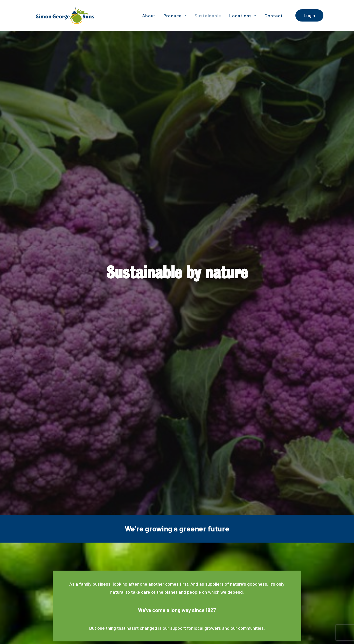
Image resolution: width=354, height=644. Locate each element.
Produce (175, 16)
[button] (235, 596)
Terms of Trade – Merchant (272, 631)
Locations (243, 16)
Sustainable (208, 16)
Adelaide (38, 595)
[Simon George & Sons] (60, 15)
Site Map (316, 624)
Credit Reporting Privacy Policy (279, 624)
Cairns (103, 595)
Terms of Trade (311, 631)
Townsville (207, 595)
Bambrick (58, 631)
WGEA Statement (82, 631)
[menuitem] (149, 15)
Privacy (244, 624)
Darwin (137, 595)
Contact (273, 16)
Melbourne (174, 595)
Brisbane (72, 595)
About (149, 16)
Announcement (112, 631)
